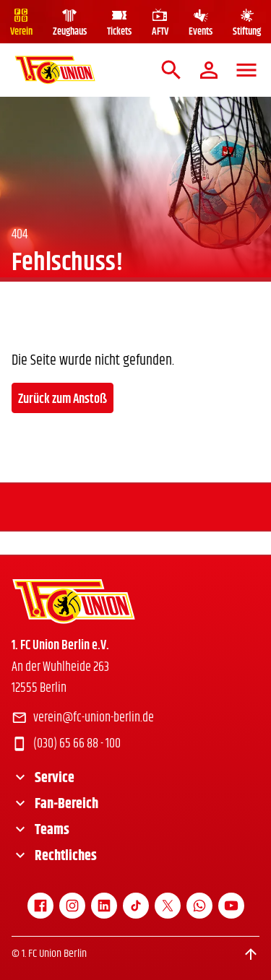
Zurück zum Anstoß (63, 399)
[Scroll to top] (251, 954)
